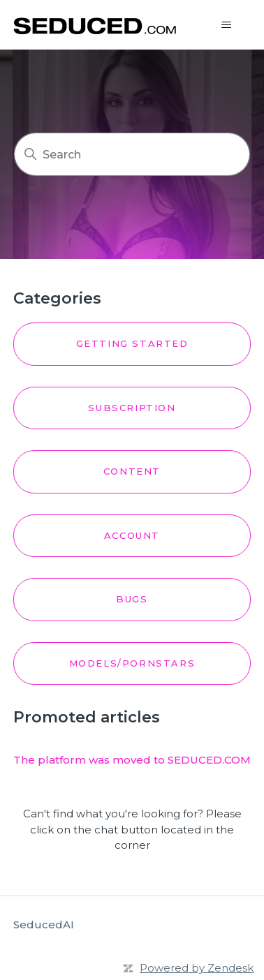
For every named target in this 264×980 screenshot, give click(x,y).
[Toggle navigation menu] (226, 25)
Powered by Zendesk (197, 968)
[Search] (132, 154)
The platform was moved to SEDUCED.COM (132, 760)
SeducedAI (44, 925)
